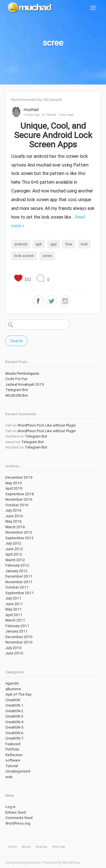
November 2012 (19, 532)
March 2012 (15, 560)
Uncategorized (18, 771)
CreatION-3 (14, 716)
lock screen (24, 256)
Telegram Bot (17, 390)
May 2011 (14, 609)
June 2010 (14, 653)
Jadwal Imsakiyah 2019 (25, 384)
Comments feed (19, 818)
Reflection (14, 755)
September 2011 (20, 593)
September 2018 (20, 494)
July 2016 (13, 510)
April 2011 (14, 615)
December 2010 (19, 637)
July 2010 (13, 648)
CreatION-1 (14, 705)
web (9, 777)
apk (39, 244)
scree (47, 256)
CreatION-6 (14, 733)
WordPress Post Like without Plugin (47, 425)
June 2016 (14, 516)
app (54, 244)
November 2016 (19, 499)
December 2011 (19, 576)
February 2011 (17, 626)
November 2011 (19, 582)
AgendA (12, 683)
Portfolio (12, 749)
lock (84, 244)
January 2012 (16, 571)
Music (26, 847)
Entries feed (16, 812)
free (69, 244)
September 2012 (20, 538)
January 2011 (17, 631)
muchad (31, 110)
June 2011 (14, 604)
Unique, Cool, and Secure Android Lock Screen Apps (53, 135)
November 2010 (19, 642)
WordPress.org (18, 823)
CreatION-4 (14, 722)
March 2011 (15, 620)
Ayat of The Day (18, 694)
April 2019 (14, 488)
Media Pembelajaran (22, 373)
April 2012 (14, 554)
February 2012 (17, 565)
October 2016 (17, 505)
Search (17, 341)
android (21, 244)
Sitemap (59, 847)
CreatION (13, 700)
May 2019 (14, 483)
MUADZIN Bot (17, 395)
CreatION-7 (14, 738)
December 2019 (19, 477)
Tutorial (51, 115)
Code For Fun (16, 379)
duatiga (41, 847)
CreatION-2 (14, 711)
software (13, 760)
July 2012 (13, 543)
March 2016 (15, 527)
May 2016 (14, 521)
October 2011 (17, 587)
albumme (13, 689)
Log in (10, 807)
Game (12, 847)
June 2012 (14, 549)
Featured (13, 744)
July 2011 (13, 598)
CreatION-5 (14, 727)
